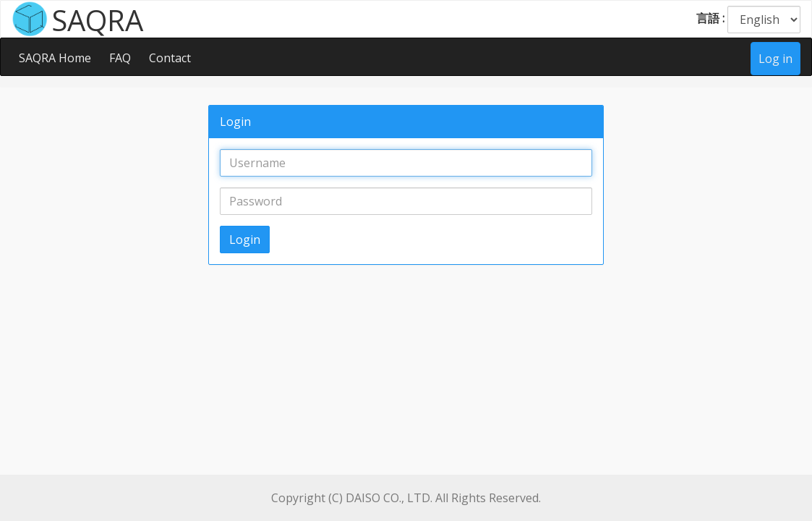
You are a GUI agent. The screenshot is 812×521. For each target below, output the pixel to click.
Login (245, 240)
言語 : (710, 18)
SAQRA (97, 19)
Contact (170, 58)
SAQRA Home (55, 58)
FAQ (120, 58)
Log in (775, 59)
